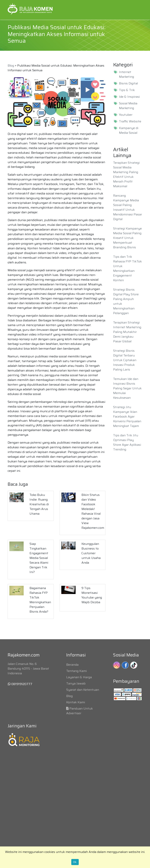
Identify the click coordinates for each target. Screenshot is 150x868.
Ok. (75, 862)
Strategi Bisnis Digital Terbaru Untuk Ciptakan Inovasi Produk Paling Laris (125, 360)
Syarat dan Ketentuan (83, 690)
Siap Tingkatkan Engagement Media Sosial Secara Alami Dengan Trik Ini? (39, 558)
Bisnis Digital (128, 83)
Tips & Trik (127, 90)
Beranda (72, 665)
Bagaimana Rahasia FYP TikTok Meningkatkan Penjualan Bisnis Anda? (40, 600)
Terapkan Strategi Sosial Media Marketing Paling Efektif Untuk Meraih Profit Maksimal (126, 174)
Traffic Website (130, 121)
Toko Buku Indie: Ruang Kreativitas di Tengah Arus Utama (39, 504)
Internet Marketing (126, 74)
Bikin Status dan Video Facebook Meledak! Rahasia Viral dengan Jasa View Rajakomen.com (93, 511)
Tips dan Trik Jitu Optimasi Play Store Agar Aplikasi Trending (127, 442)
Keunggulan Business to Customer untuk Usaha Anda (91, 553)
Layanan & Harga (79, 677)
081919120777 (20, 684)
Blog (11, 66)
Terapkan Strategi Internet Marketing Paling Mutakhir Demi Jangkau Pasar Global (127, 332)
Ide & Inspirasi (129, 97)
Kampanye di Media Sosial (129, 130)
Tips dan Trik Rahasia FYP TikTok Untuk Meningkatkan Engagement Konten (127, 268)
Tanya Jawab (76, 683)
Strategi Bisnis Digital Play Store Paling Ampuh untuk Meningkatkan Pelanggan (126, 301)
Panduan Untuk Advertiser (79, 711)
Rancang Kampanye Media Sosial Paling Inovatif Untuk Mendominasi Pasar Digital (128, 207)
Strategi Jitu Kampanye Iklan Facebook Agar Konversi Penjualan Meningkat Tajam (127, 416)
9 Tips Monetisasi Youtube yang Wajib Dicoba (92, 595)
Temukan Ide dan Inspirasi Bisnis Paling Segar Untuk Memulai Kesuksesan (127, 388)
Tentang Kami (76, 671)
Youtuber (126, 115)
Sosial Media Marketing (128, 106)
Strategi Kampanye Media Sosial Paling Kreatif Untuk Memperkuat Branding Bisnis (127, 238)
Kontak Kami (76, 702)
